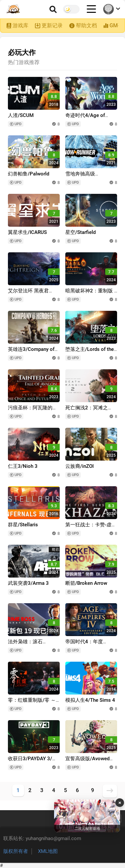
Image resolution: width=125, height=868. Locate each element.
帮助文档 (86, 25)
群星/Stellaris (23, 525)
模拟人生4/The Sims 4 (90, 700)
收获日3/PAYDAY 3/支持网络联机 (32, 762)
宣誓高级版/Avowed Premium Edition (87, 762)
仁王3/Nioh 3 (23, 466)
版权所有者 (16, 851)
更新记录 (52, 25)
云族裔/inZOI (79, 466)
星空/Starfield (80, 232)
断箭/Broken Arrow (86, 583)
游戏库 (20, 25)
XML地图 (48, 851)
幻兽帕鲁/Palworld (29, 174)
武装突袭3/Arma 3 (28, 583)
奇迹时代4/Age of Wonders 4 (85, 118)
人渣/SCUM (21, 115)
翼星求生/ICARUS (27, 232)
